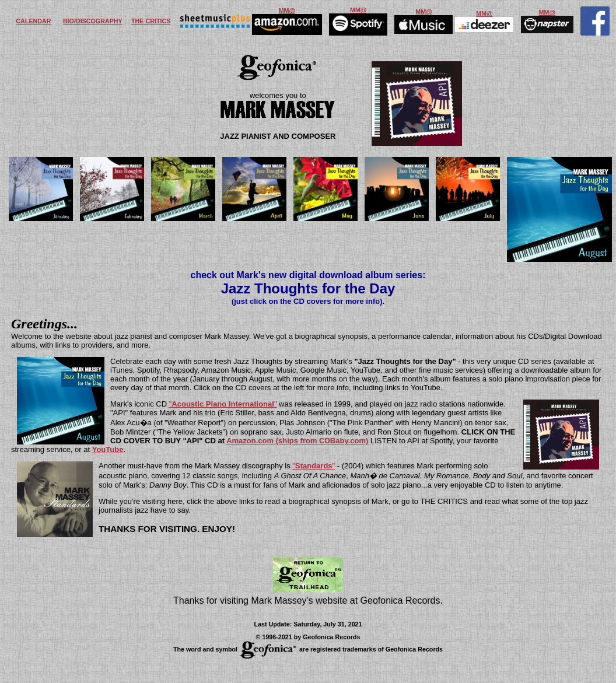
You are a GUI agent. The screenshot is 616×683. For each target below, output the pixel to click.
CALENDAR (33, 21)
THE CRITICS (151, 21)
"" (223, 404)
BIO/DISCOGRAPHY (93, 21)
